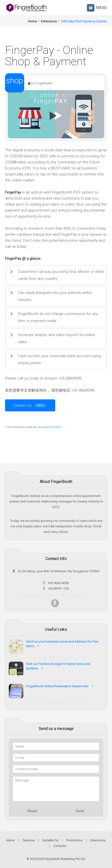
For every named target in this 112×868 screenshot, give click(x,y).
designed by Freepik (50, 427)
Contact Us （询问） (30, 405)
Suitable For (50, 840)
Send (80, 811)
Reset (32, 811)
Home (32, 21)
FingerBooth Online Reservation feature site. (58, 686)
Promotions (74, 840)
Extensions (49, 21)
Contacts (60, 846)
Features (29, 840)
